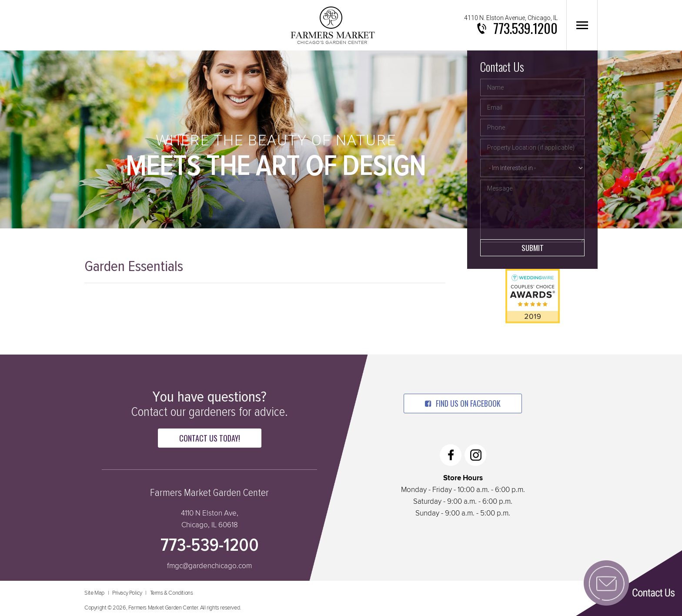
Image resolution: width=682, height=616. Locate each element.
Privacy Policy (127, 593)
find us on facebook (463, 403)
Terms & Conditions (172, 593)
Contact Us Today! (210, 438)
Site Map (94, 593)
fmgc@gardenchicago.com (209, 566)
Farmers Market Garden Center (333, 25)
